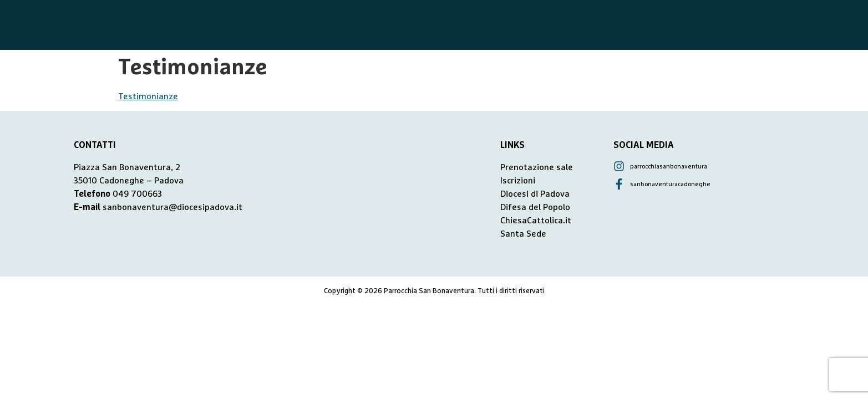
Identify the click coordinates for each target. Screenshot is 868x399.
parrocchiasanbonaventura (669, 167)
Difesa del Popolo (535, 207)
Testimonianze (148, 96)
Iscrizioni (518, 181)
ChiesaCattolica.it (536, 221)
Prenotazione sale (537, 167)
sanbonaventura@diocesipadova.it (172, 207)
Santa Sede (523, 234)
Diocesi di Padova (535, 194)
